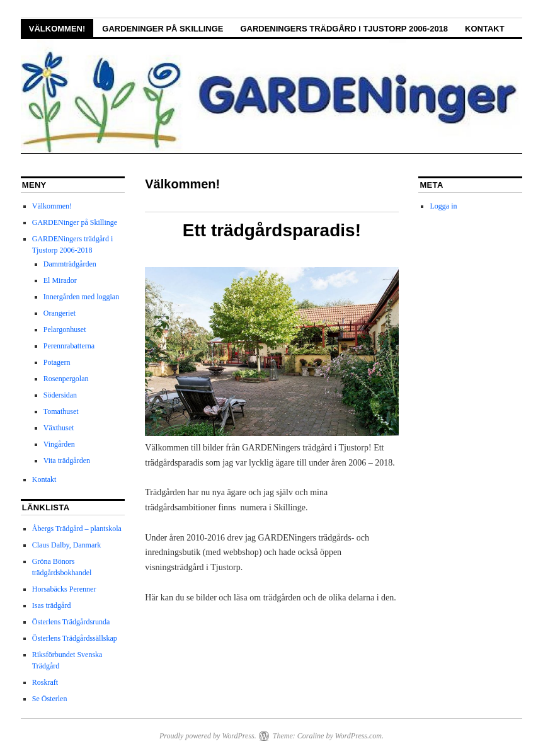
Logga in (443, 206)
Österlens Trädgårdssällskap (75, 638)
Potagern (57, 362)
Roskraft (45, 682)
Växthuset (59, 428)
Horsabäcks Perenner (64, 589)
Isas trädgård (52, 605)
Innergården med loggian (81, 297)
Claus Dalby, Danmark (67, 545)
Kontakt (485, 29)
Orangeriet (60, 313)
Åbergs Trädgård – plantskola (77, 529)
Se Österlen (50, 699)
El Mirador (60, 280)
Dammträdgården (70, 264)
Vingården (59, 444)
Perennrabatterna (69, 346)
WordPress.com (358, 736)
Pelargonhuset (65, 329)
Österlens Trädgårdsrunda (71, 622)
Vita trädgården (67, 461)
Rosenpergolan (66, 379)
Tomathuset (61, 411)
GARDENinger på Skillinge (163, 29)
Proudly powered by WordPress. (208, 736)
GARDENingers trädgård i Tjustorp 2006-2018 (344, 29)
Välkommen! (57, 29)
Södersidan (60, 395)
